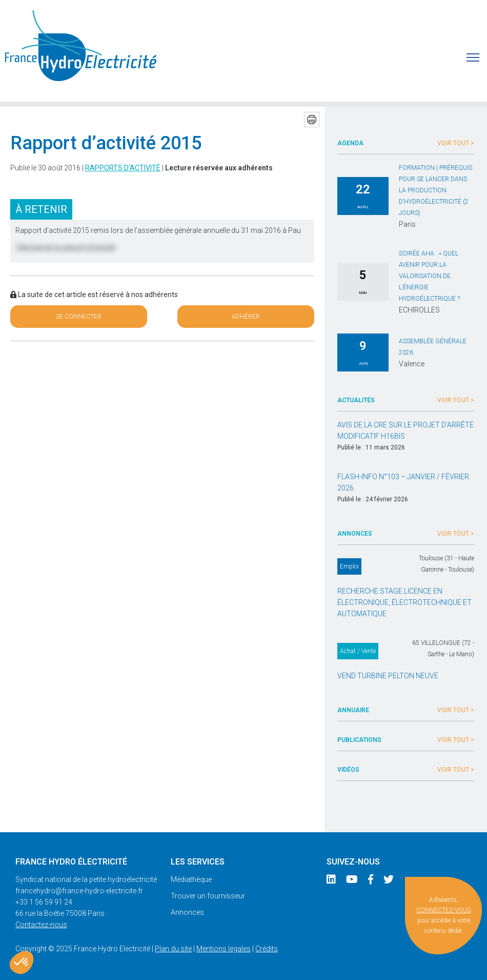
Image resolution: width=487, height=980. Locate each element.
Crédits (267, 949)
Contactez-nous (41, 925)
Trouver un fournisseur (208, 896)
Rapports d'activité (123, 168)
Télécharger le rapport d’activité (65, 247)
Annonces (187, 912)
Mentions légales (224, 949)
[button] (22, 963)
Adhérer (246, 317)
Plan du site (173, 949)
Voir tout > (456, 143)
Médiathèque (191, 879)
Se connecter (79, 317)
